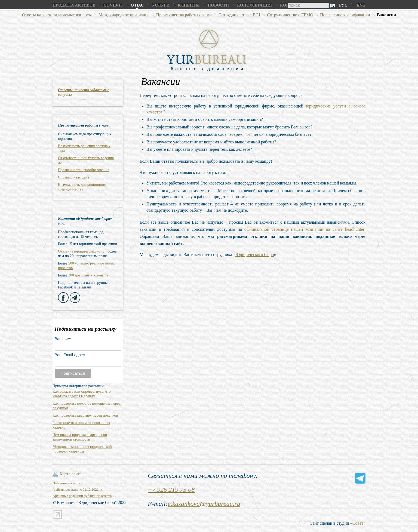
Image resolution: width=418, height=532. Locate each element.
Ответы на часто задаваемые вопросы (57, 15)
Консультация (254, 5)
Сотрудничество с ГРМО (290, 15)
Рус (343, 5)
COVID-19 (113, 5)
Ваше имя (64, 339)
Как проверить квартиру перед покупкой (85, 415)
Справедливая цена (73, 177)
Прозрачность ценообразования (84, 170)
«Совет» (358, 523)
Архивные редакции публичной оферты (82, 496)
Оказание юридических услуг (82, 251)
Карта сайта (71, 474)
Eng (361, 5)
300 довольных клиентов (88, 275)
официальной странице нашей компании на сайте (304, 229)
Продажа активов (74, 5)
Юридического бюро (255, 255)
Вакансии (386, 15)
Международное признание (124, 15)
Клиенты (189, 5)
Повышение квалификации (345, 15)
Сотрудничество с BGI (239, 15)
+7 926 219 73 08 (171, 490)
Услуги (161, 5)
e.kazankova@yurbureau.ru (204, 504)
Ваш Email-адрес (70, 355)
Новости (218, 5)
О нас (137, 5)
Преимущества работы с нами (184, 15)
